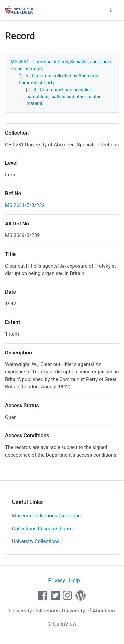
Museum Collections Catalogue (46, 516)
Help (75, 580)
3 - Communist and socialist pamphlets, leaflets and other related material (64, 97)
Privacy (57, 580)
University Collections (36, 541)
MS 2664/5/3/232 (25, 205)
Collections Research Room (42, 529)
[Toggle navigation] (111, 10)
